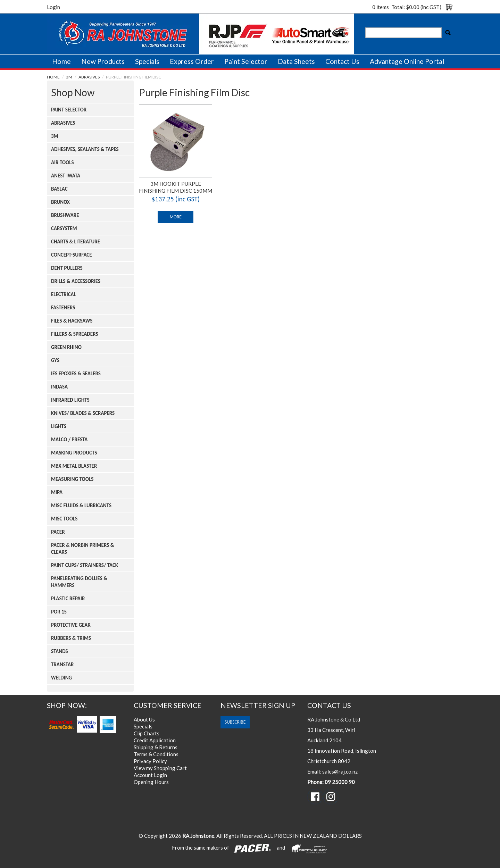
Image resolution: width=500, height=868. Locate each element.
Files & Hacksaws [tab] (72, 321)
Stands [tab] (60, 651)
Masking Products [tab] (74, 453)
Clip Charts (147, 733)
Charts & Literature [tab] (76, 242)
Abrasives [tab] (63, 123)
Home (61, 61)
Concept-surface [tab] (72, 255)
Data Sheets (296, 61)
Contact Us (342, 61)
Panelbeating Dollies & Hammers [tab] (79, 582)
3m (69, 77)
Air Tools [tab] (62, 162)
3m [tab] (55, 136)
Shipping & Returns (156, 747)
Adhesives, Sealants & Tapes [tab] (85, 149)
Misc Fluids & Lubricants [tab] (81, 506)
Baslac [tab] (59, 189)
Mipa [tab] (57, 492)
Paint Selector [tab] (69, 110)
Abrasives (89, 77)
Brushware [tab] (65, 215)
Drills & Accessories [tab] (76, 281)
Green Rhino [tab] (66, 347)
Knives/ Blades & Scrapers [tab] (83, 413)
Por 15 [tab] (59, 612)
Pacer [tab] (58, 532)
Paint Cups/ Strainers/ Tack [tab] (85, 565)
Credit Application (155, 740)
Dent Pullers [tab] (67, 268)
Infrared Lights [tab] (70, 400)
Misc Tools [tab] (64, 519)
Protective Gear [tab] (71, 625)
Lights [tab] (59, 426)
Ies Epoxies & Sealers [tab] (76, 374)
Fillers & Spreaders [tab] (75, 334)
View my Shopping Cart (160, 768)
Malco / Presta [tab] (69, 440)
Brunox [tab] (60, 202)
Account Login (150, 775)
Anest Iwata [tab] (66, 176)
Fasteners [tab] (63, 308)
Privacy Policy (150, 761)
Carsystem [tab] (64, 228)
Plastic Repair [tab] (68, 599)
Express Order (192, 61)
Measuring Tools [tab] (72, 479)
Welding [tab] (61, 678)
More (175, 217)
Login (53, 7)
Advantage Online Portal (407, 61)
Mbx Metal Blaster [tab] (74, 466)
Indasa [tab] (59, 387)
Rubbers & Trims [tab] (71, 638)
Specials (147, 61)
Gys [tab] (55, 360)
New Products (103, 61)
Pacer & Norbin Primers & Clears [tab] (82, 549)
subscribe (235, 722)
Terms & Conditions (156, 754)
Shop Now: (67, 705)
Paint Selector (246, 61)
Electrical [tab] (64, 294)
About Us (144, 719)
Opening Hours (151, 782)
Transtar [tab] (62, 665)
